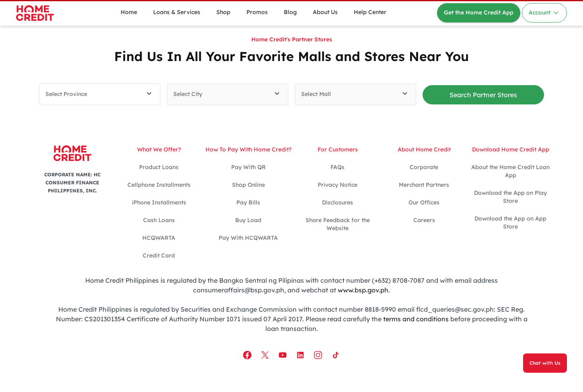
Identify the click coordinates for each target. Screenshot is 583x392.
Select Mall (316, 94)
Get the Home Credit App (479, 12)
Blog (290, 12)
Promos (257, 12)
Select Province (66, 94)
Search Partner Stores (483, 95)
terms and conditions (416, 319)
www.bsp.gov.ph (363, 290)
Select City (188, 94)
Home (129, 12)
